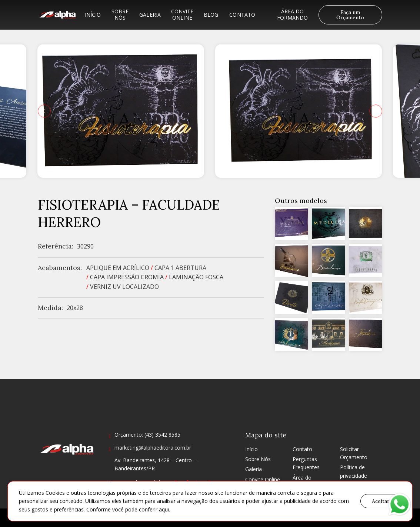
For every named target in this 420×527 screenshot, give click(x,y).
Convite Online (182, 14)
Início (93, 15)
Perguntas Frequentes (306, 463)
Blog (211, 15)
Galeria (150, 15)
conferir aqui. (154, 509)
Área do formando (293, 14)
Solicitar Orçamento (354, 453)
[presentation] (44, 111)
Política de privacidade (354, 471)
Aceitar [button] (381, 501)
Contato (242, 15)
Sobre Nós (120, 14)
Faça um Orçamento (350, 15)
